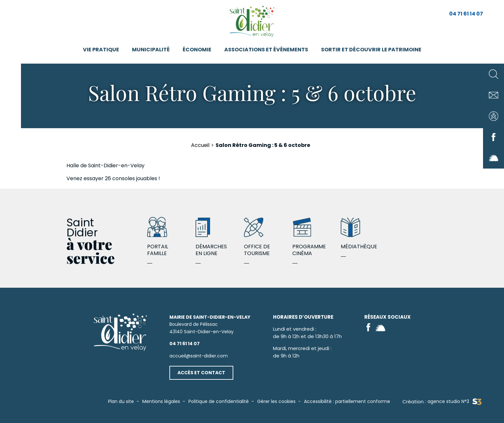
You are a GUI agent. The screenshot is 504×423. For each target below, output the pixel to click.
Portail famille (171, 237)
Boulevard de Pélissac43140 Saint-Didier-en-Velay (210, 324)
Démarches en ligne (220, 237)
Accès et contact (201, 373)
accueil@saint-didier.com (199, 356)
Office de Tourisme (268, 237)
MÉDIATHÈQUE (365, 234)
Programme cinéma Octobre (317, 237)
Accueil (200, 145)
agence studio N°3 (454, 402)
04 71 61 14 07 (466, 14)
